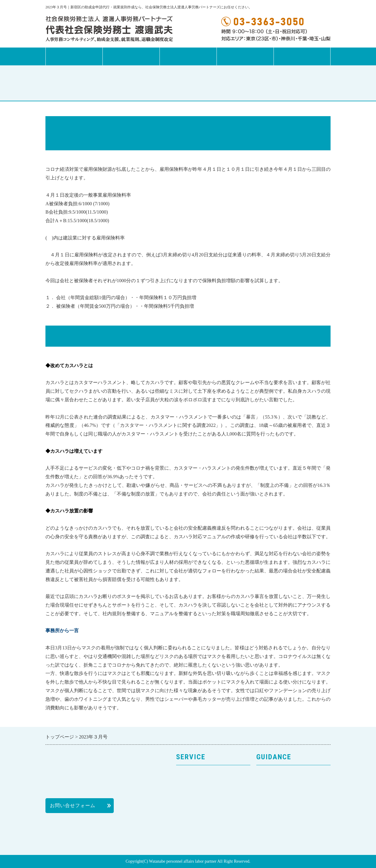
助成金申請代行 (194, 806)
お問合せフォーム (302, 56)
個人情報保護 (271, 806)
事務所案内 (188, 56)
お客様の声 (269, 795)
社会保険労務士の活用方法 (287, 827)
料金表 (264, 817)
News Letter (245, 56)
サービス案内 (131, 56)
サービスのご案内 (196, 774)
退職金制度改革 (194, 817)
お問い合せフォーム (73, 805)
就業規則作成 (191, 795)
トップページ (74, 56)
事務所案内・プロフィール (287, 785)
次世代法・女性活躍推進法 (206, 827)
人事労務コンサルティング (206, 785)
